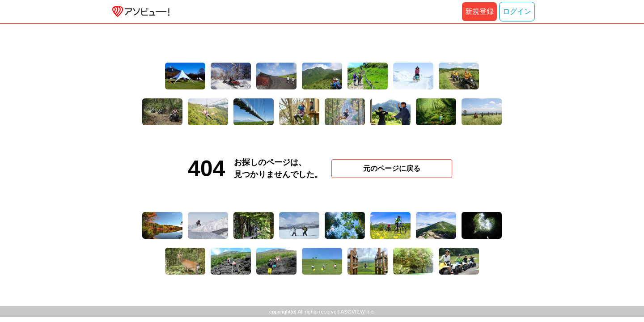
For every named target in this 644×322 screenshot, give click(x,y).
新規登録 (479, 11)
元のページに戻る (392, 168)
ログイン (517, 11)
